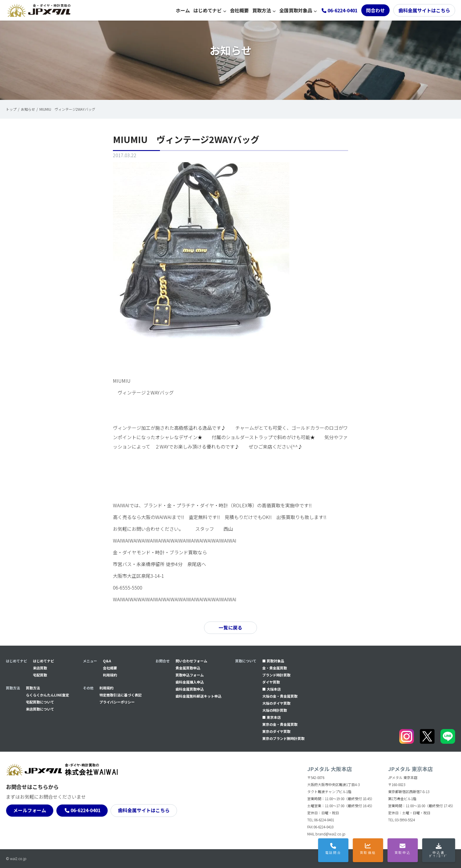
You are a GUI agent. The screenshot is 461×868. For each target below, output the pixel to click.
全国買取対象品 (296, 10)
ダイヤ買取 (271, 682)
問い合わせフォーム (191, 661)
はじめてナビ (208, 10)
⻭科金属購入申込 (190, 682)
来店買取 (40, 668)
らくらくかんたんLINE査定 (47, 695)
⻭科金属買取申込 (190, 689)
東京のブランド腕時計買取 (283, 738)
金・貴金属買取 (275, 668)
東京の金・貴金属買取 (280, 724)
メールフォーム (30, 810)
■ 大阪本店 (272, 689)
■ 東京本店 (272, 717)
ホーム (183, 10)
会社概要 (239, 10)
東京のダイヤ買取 (276, 731)
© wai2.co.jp (16, 858)
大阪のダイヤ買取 (276, 703)
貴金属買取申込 (188, 668)
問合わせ (375, 10)
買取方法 (262, 10)
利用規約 (110, 675)
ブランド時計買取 (276, 675)
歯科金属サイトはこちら (424, 10)
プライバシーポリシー (117, 702)
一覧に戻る (230, 628)
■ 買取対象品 (273, 661)
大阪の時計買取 (275, 710)
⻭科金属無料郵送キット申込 (198, 696)
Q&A (107, 661)
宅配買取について (40, 702)
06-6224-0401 (86, 810)
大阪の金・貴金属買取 (280, 696)
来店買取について (40, 709)
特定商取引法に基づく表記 (121, 695)
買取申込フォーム (190, 675)
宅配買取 (40, 675)
